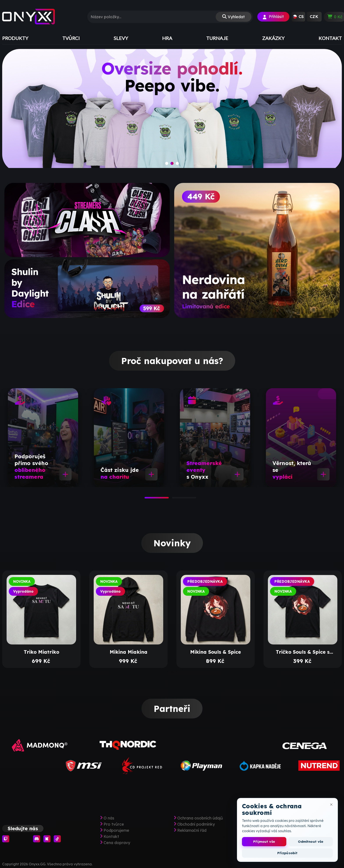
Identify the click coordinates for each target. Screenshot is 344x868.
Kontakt (111, 837)
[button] (298, 17)
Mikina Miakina (129, 652)
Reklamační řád (192, 830)
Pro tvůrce (114, 824)
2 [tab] (174, 499)
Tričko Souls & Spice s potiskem (303, 652)
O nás (109, 818)
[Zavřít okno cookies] (331, 805)
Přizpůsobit (288, 853)
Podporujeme (116, 830)
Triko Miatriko (41, 652)
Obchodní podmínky (196, 824)
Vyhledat (236, 17)
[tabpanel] (43, 438)
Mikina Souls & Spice (216, 652)
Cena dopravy (117, 843)
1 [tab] (147, 499)
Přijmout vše (264, 842)
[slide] (172, 110)
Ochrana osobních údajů (200, 818)
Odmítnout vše (311, 842)
